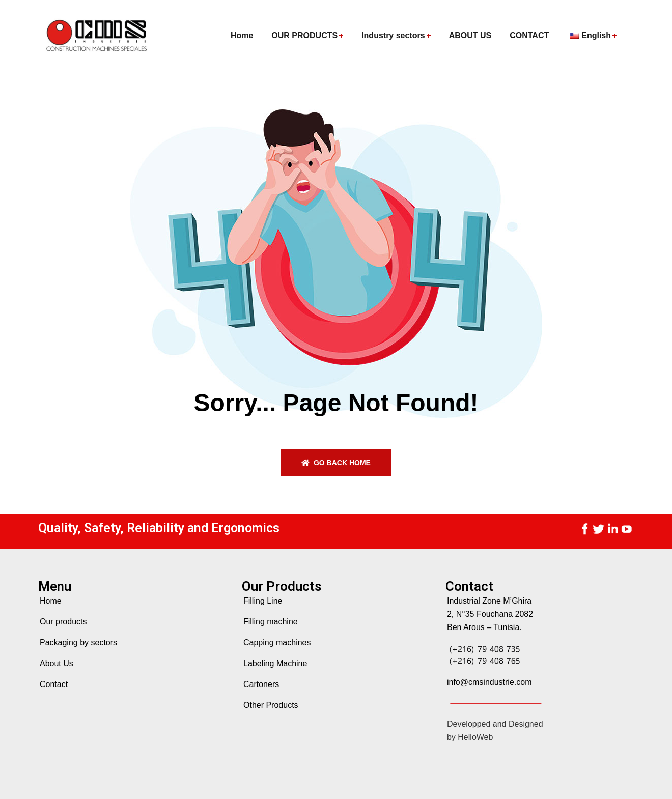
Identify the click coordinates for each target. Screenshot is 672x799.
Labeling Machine (275, 663)
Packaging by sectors (78, 643)
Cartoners (261, 684)
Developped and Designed (495, 724)
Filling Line (263, 601)
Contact (54, 684)
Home (51, 601)
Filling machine (271, 622)
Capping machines (277, 643)
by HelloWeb (470, 737)
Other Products (271, 705)
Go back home (336, 463)
